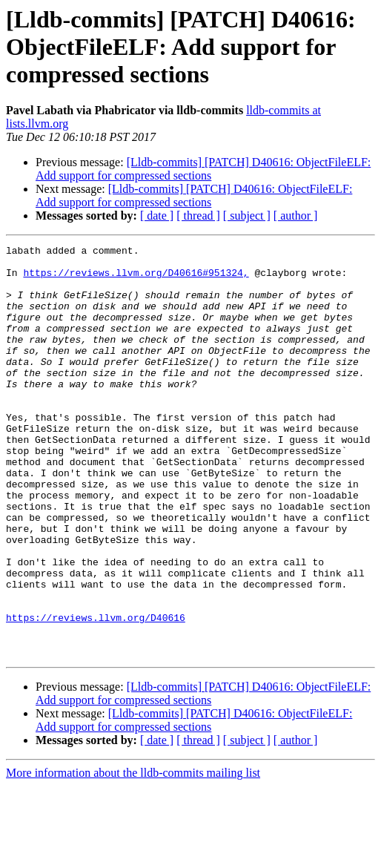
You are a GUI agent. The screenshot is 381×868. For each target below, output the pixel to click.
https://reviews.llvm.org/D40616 (96, 693)
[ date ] (157, 216)
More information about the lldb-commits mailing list (133, 855)
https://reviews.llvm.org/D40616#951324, (136, 279)
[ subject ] (247, 216)
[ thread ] (198, 216)
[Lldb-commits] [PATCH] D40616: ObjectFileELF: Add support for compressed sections (203, 169)
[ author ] (296, 216)
